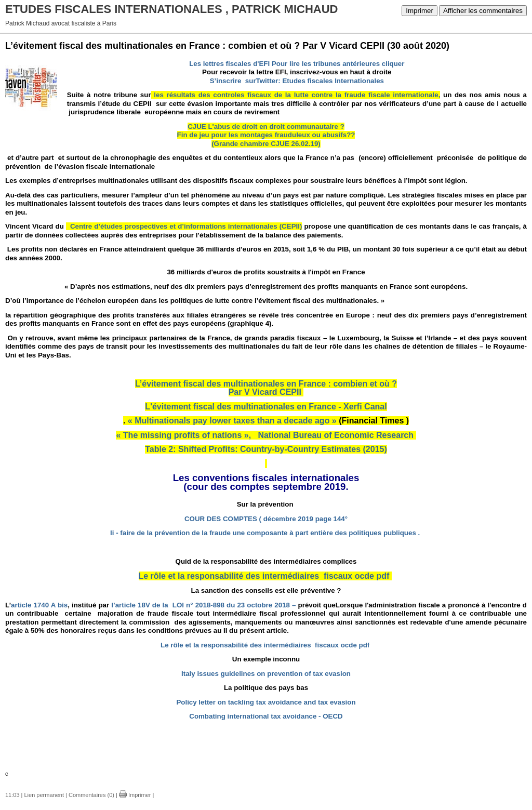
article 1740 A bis (39, 605)
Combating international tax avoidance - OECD (266, 716)
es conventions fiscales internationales (269, 478)
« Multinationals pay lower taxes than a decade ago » (232, 421)
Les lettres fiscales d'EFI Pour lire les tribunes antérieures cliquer (297, 64)
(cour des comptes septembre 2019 (264, 487)
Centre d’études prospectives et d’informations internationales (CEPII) (184, 226)
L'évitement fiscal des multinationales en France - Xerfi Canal (266, 407)
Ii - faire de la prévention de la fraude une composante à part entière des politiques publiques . (265, 533)
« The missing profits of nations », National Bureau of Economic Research (265, 435)
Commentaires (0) (91, 795)
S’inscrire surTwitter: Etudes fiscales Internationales (297, 81)
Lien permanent (44, 795)
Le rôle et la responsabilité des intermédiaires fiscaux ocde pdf (264, 576)
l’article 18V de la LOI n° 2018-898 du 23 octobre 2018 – (203, 605)
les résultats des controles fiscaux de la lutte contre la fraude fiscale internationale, (296, 95)
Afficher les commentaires (483, 11)
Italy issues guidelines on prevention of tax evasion (266, 674)
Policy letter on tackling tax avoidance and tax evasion (266, 702)
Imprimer (420, 11)
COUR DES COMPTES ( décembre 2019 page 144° (266, 519)
